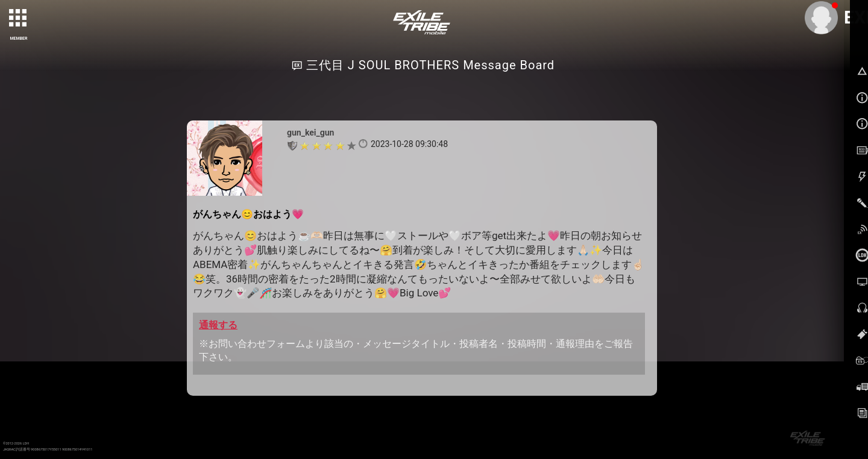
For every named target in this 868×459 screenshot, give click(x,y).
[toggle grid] (19, 19)
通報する (218, 325)
